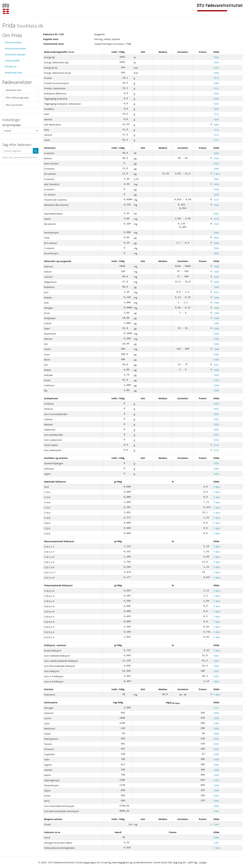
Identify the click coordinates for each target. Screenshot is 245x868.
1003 (216, 57)
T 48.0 (217, 174)
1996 (216, 838)
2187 (216, 824)
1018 (216, 219)
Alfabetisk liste (14, 90)
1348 (216, 298)
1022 (216, 205)
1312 (216, 78)
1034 (216, 184)
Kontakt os (11, 66)
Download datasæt (15, 54)
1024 (216, 158)
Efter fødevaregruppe (17, 98)
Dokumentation (13, 42)
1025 (216, 224)
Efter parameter (14, 105)
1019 (216, 200)
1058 (216, 266)
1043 (216, 292)
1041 (216, 365)
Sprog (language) (11, 125)
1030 (216, 277)
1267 (216, 843)
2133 (216, 445)
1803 (216, 238)
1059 (216, 713)
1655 (216, 109)
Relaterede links (14, 73)
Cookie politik (12, 60)
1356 (216, 287)
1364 (216, 233)
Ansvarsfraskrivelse (15, 48)
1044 (216, 243)
